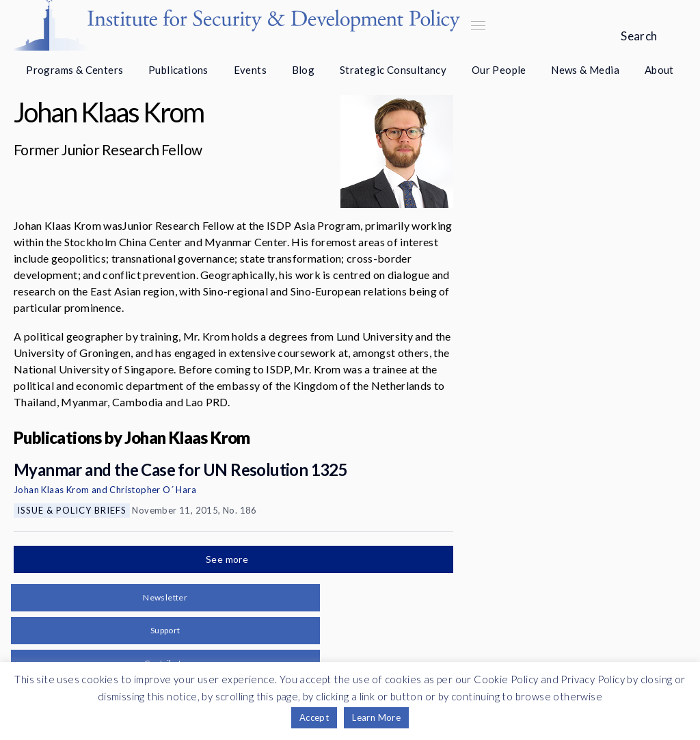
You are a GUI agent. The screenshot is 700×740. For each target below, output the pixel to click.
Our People (499, 70)
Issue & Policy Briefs (72, 510)
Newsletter (165, 597)
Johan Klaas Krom (51, 490)
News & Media (585, 70)
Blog (304, 70)
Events (250, 70)
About (659, 70)
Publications (178, 70)
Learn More (376, 717)
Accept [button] (314, 717)
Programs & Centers (75, 70)
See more (228, 559)
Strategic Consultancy (393, 70)
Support (165, 630)
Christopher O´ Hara (153, 490)
